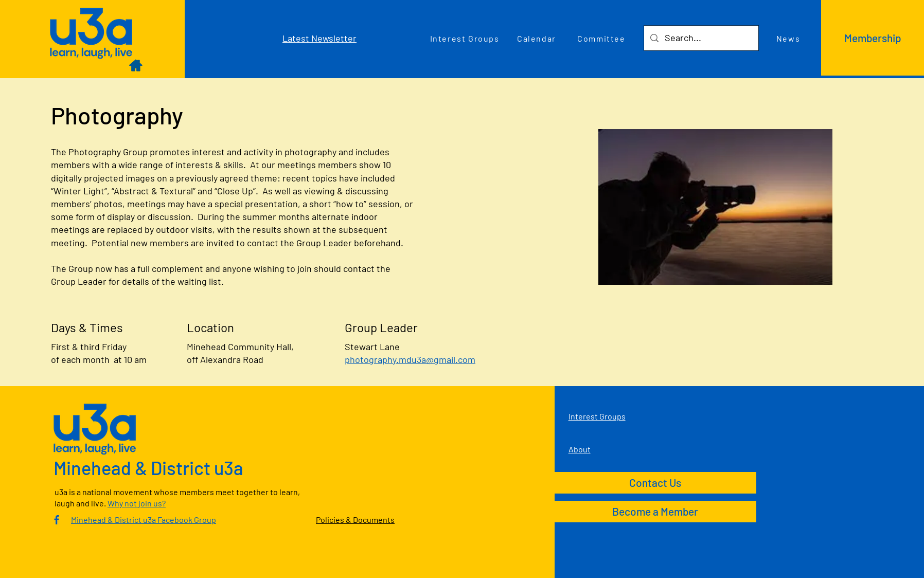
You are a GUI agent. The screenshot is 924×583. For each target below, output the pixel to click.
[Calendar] (538, 38)
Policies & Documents (355, 520)
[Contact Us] (655, 483)
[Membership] (873, 38)
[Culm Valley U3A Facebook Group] (57, 520)
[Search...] (701, 38)
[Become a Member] (655, 512)
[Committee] (602, 38)
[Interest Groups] (466, 38)
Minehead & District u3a (148, 468)
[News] (789, 38)
